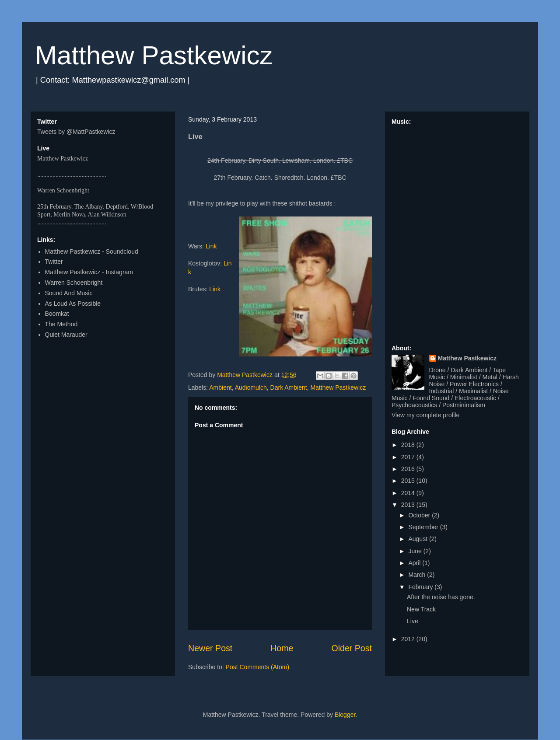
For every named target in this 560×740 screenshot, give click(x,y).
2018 (409, 445)
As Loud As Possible (73, 304)
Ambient (220, 387)
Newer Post (210, 648)
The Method (61, 324)
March (418, 575)
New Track (421, 609)
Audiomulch (251, 387)
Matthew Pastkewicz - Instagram (89, 272)
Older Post (352, 648)
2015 (409, 481)
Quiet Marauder (66, 335)
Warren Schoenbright (74, 283)
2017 (409, 457)
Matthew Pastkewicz (154, 55)
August (418, 539)
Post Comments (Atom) (257, 667)
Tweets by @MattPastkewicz (76, 132)
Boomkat (57, 314)
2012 (409, 639)
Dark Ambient (289, 387)
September (424, 527)
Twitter (54, 262)
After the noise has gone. (441, 597)
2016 (409, 469)
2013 (409, 505)
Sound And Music (69, 293)
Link (211, 246)
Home (282, 648)
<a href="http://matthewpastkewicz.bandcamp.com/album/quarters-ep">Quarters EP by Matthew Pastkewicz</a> (457, 231)
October (420, 515)
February (421, 587)
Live (413, 621)
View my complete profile (425, 415)
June (416, 551)
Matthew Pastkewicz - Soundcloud (92, 251)
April (415, 563)
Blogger (345, 715)
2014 (409, 493)
